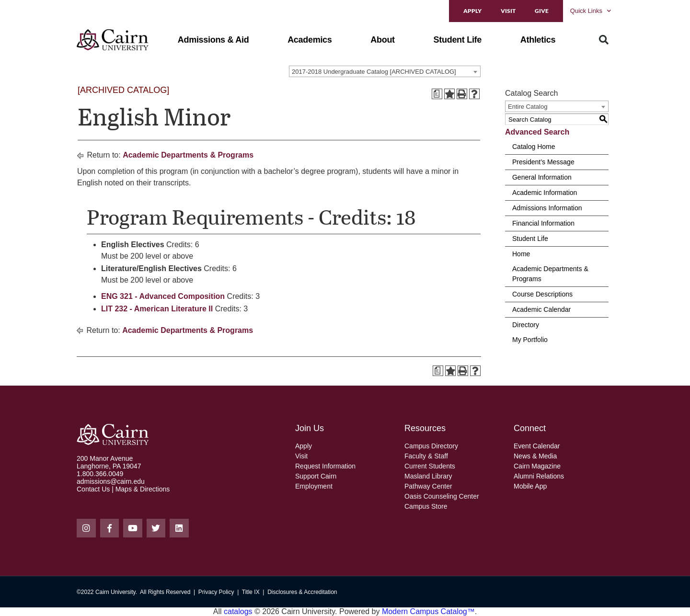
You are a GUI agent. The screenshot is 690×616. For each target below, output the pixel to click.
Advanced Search (537, 132)
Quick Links (591, 11)
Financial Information (543, 223)
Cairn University (115, 592)
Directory (526, 325)
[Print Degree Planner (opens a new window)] (437, 94)
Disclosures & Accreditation (302, 592)
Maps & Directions (143, 489)
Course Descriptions (542, 294)
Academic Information (545, 193)
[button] (213, 40)
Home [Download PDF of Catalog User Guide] (521, 254)
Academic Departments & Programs (188, 155)
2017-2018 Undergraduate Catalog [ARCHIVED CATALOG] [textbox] (374, 72)
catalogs (238, 611)
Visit (508, 11)
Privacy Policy (216, 592)
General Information (542, 177)
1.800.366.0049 (100, 474)
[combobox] (385, 71)
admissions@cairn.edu (111, 481)
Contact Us (93, 489)
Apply (472, 11)
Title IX (251, 592)
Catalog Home (534, 147)
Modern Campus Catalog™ (428, 611)
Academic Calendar (541, 309)
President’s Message (543, 162)
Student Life (530, 239)
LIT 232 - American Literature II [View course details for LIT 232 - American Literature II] (157, 309)
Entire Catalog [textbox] (528, 107)
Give (542, 11)
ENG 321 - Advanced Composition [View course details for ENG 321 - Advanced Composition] (163, 296)
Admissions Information (547, 208)
